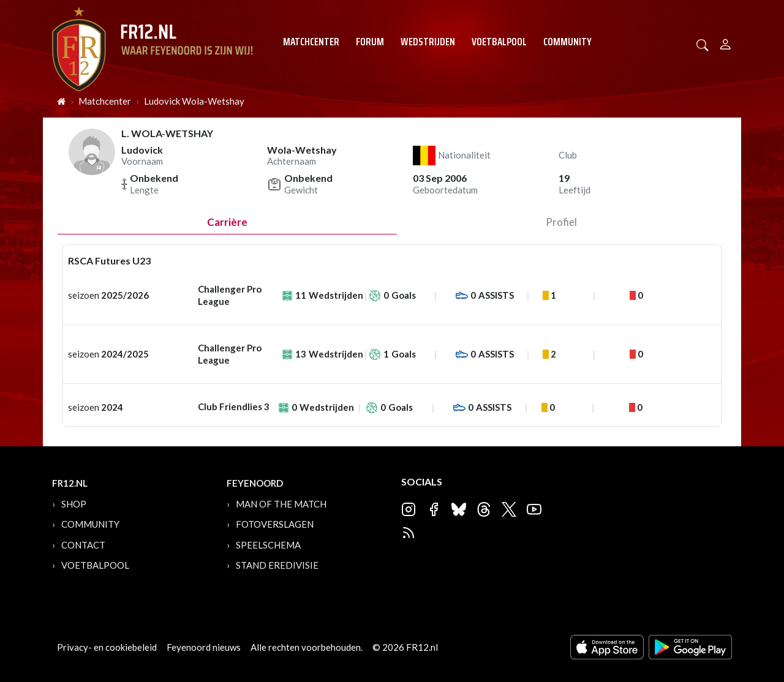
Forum (370, 42)
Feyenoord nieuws (204, 647)
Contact (83, 545)
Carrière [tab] (227, 222)
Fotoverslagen (275, 524)
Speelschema (268, 545)
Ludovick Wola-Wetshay (194, 101)
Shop (74, 504)
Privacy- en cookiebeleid (107, 647)
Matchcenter (311, 42)
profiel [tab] (561, 222)
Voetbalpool (499, 42)
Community (567, 42)
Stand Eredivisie (277, 565)
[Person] (726, 43)
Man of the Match (281, 504)
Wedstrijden (428, 42)
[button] (703, 44)
